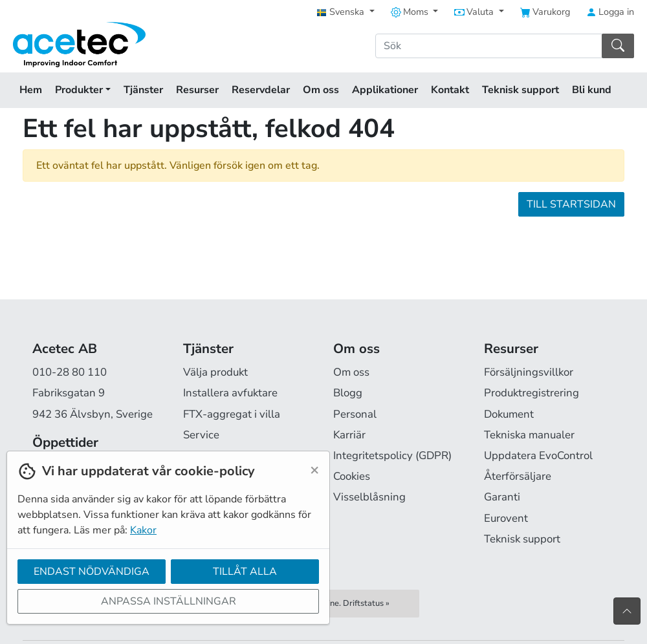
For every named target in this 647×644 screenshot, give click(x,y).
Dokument (509, 414)
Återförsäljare (518, 476)
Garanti (502, 497)
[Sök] (489, 46)
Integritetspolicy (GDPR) (392, 456)
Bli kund (592, 90)
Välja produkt (215, 372)
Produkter (83, 90)
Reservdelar (261, 90)
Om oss (321, 90)
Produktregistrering (532, 393)
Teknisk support (521, 90)
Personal (355, 414)
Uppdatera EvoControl (538, 456)
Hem (31, 90)
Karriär (349, 435)
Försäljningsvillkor (529, 372)
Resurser (197, 90)
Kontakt (450, 90)
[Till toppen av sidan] (627, 611)
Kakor (143, 530)
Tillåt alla (245, 572)
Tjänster (143, 90)
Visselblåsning (369, 497)
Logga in (610, 12)
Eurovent (506, 518)
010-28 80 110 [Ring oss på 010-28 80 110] (70, 372)
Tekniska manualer (529, 435)
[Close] (314, 469)
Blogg (348, 393)
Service (201, 435)
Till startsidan (571, 204)
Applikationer (385, 90)
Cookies (352, 476)
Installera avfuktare (230, 393)
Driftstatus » (366, 603)
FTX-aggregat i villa (232, 414)
